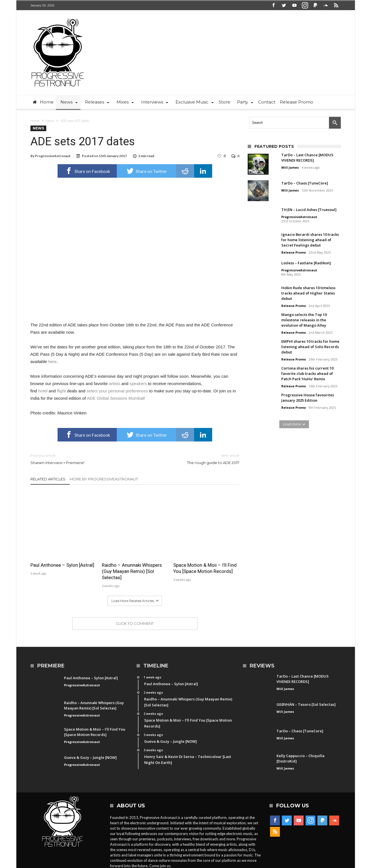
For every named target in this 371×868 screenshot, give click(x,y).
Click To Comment (135, 623)
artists (115, 384)
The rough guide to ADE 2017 (191, 459)
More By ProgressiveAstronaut (104, 479)
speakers (138, 384)
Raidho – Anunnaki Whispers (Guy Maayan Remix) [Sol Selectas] (132, 571)
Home (35, 121)
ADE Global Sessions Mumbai (115, 398)
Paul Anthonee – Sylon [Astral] (62, 565)
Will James (290, 167)
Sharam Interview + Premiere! (78, 459)
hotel (43, 391)
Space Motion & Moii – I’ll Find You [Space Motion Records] (205, 568)
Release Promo (294, 252)
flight (62, 391)
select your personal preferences (117, 391)
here (52, 362)
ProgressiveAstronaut (53, 156)
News (50, 121)
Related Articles (48, 479)
